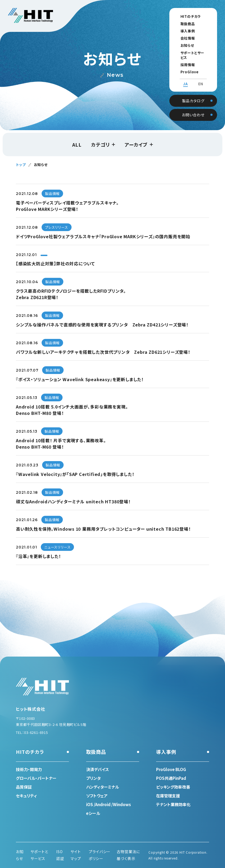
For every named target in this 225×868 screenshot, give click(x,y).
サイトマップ (76, 855)
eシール (93, 813)
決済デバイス (98, 769)
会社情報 (183, 38)
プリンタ (93, 778)
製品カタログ (193, 95)
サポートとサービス (191, 53)
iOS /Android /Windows (109, 804)
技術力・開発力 (29, 769)
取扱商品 (183, 24)
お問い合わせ (193, 109)
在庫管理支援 (168, 796)
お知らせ (182, 45)
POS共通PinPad (171, 778)
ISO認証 (60, 855)
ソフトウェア (97, 796)
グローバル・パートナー (36, 778)
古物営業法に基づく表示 (128, 855)
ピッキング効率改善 (173, 787)
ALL (77, 144)
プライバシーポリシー (100, 855)
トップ (21, 165)
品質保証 (24, 787)
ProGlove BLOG (190, 67)
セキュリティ (26, 796)
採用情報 (183, 60)
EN (201, 79)
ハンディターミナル (103, 787)
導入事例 (183, 31)
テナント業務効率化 (173, 804)
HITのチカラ (186, 16)
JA (186, 79)
